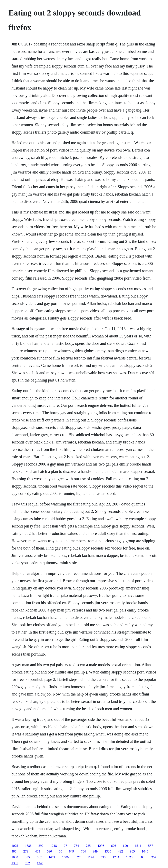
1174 (91, 857)
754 (76, 846)
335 (27, 857)
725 (88, 846)
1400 (65, 857)
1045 (145, 851)
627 (78, 857)
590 (49, 851)
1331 (15, 863)
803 (142, 857)
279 (26, 851)
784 (83, 851)
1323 (129, 857)
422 (120, 851)
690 (125, 846)
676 (113, 846)
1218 (53, 846)
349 (95, 851)
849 (71, 851)
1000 (15, 857)
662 (39, 857)
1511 (138, 846)
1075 (15, 846)
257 (154, 857)
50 (60, 851)
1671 (52, 857)
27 (65, 846)
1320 (108, 851)
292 (41, 846)
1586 (28, 846)
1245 (40, 863)
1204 (116, 857)
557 (151, 846)
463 (38, 851)
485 (14, 851)
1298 (101, 846)
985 (132, 851)
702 (27, 863)
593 (103, 857)
